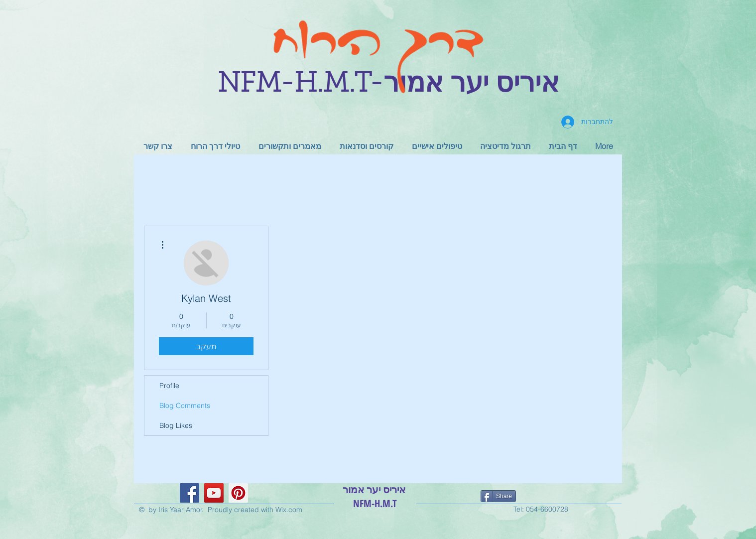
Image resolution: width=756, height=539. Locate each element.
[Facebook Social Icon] (189, 493)
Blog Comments (185, 405)
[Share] (498, 496)
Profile (169, 386)
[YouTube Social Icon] (214, 493)
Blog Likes (176, 425)
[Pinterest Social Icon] (238, 493)
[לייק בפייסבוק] (544, 498)
